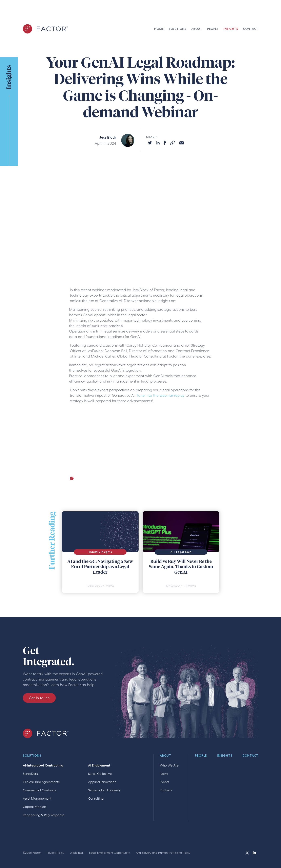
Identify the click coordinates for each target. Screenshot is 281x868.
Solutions (32, 756)
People (201, 756)
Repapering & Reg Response (44, 815)
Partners (166, 790)
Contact (250, 756)
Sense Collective (100, 774)
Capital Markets (35, 807)
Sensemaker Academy (104, 790)
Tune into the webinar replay (160, 395)
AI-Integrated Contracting (43, 765)
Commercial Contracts (39, 790)
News (164, 774)
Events (164, 782)
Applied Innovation (102, 782)
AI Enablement (99, 765)
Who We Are (169, 765)
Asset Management (37, 798)
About (165, 756)
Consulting (96, 798)
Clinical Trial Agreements (41, 782)
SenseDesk (30, 774)
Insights (225, 756)
